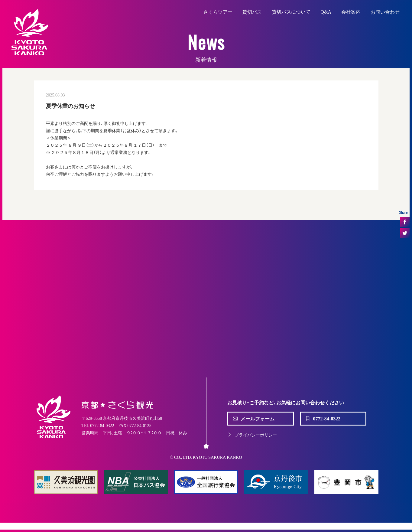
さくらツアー (218, 11)
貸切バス (252, 11)
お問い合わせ (385, 11)
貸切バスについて (291, 11)
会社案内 (351, 11)
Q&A (326, 11)
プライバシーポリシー (252, 435)
